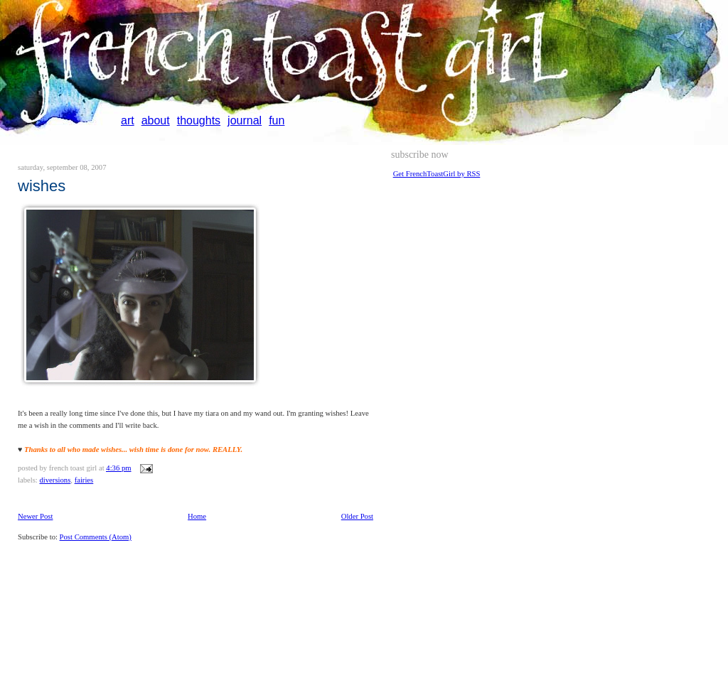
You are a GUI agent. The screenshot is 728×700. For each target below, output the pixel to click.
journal (245, 120)
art (128, 120)
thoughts (199, 120)
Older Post (357, 516)
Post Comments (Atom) (96, 537)
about (156, 120)
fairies (84, 480)
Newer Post (35, 516)
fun (277, 120)
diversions (55, 480)
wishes (42, 186)
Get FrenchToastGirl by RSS (437, 174)
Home (197, 516)
